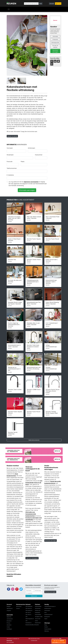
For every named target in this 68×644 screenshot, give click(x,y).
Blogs (46, 625)
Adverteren (19, 606)
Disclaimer (9, 621)
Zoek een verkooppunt (32, 558)
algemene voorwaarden (31, 182)
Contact (18, 608)
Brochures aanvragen (55, 51)
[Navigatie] (9, 9)
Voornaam (10, 148)
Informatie (55, 36)
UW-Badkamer (29, 606)
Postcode (10, 162)
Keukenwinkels (48, 629)
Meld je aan (34, 596)
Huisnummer (39, 155)
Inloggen (9, 606)
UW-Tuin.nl (28, 613)
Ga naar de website (55, 46)
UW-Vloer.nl (28, 615)
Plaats (23, 162)
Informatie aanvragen (27, 190)
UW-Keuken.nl (29, 610)
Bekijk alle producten (34, 440)
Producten (55, 39)
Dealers (46, 627)
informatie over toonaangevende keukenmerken (31, 514)
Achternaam (31, 148)
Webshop (47, 631)
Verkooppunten (55, 42)
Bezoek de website (12, 136)
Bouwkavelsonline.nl (30, 625)
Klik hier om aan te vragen (59, 641)
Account (52, 4)
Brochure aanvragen (50, 592)
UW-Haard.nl (29, 608)
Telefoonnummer (12, 168)
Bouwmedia (9, 641)
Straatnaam (10, 155)
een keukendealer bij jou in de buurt (34, 483)
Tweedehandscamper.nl (50, 606)
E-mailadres (10, 175)
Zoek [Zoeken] (41, 4)
